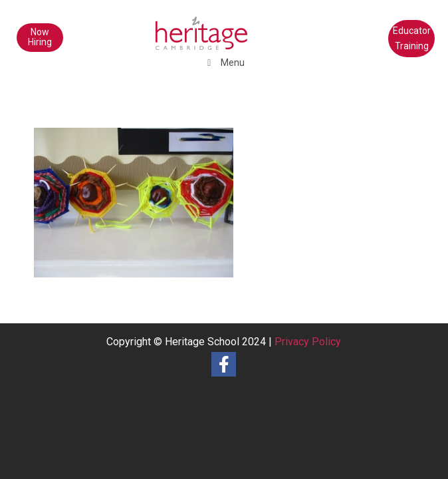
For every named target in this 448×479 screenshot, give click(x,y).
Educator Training (412, 38)
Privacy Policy (308, 342)
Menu (224, 63)
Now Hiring (40, 37)
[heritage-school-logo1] (186, 27)
